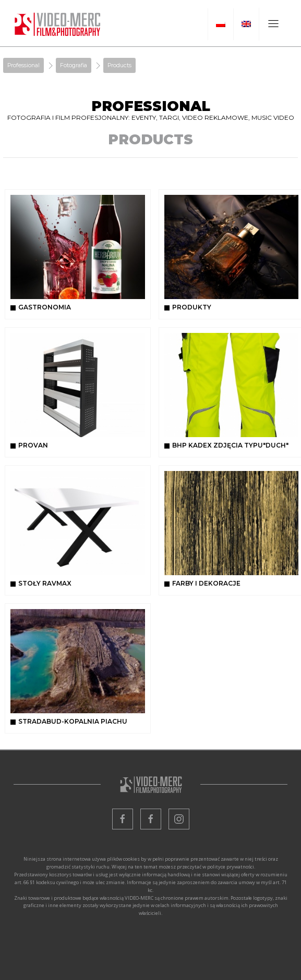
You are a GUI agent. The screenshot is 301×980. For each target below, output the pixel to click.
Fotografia (74, 65)
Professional (23, 65)
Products (119, 65)
